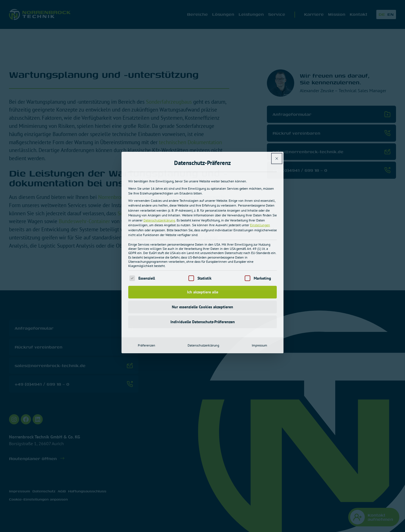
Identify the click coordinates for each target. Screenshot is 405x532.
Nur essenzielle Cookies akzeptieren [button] (202, 241)
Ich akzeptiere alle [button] (203, 226)
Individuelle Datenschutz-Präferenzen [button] (203, 255)
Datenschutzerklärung (159, 154)
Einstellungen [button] (260, 159)
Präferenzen (147, 279)
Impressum (259, 279)
